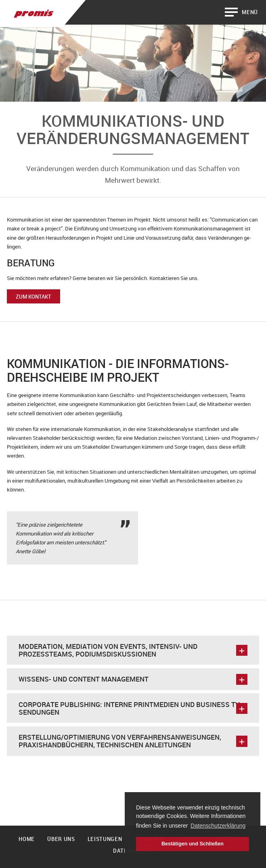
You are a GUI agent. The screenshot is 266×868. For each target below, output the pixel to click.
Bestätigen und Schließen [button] (193, 844)
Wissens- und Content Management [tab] (133, 679)
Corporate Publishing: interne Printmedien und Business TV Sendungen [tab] (133, 708)
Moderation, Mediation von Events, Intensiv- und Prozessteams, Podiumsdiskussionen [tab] (133, 650)
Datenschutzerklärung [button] (218, 826)
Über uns (61, 839)
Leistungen (105, 839)
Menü (250, 12)
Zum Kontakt (34, 297)
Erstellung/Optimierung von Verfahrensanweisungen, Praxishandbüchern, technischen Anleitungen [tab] (133, 741)
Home (27, 839)
